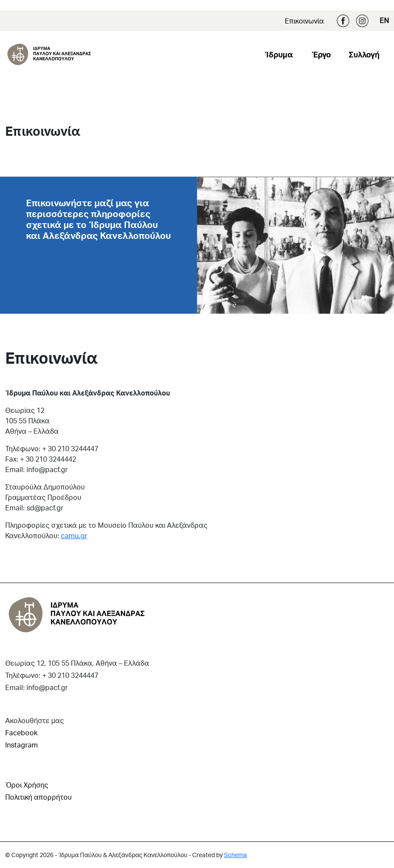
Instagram (362, 21)
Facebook (343, 21)
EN (384, 20)
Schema (235, 855)
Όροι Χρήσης (27, 785)
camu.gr (74, 535)
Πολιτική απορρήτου (38, 797)
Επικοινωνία (304, 21)
